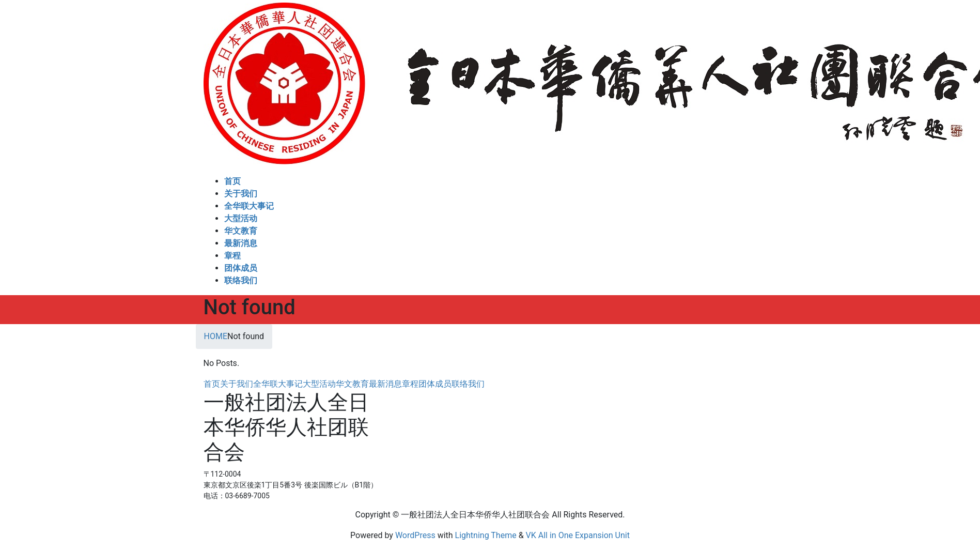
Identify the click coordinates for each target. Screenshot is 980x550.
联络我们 (468, 384)
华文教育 (352, 384)
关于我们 (237, 384)
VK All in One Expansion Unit (578, 535)
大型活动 (319, 384)
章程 (410, 384)
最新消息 (385, 384)
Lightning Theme (486, 535)
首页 (212, 384)
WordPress (415, 535)
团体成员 (435, 384)
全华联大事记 (278, 384)
